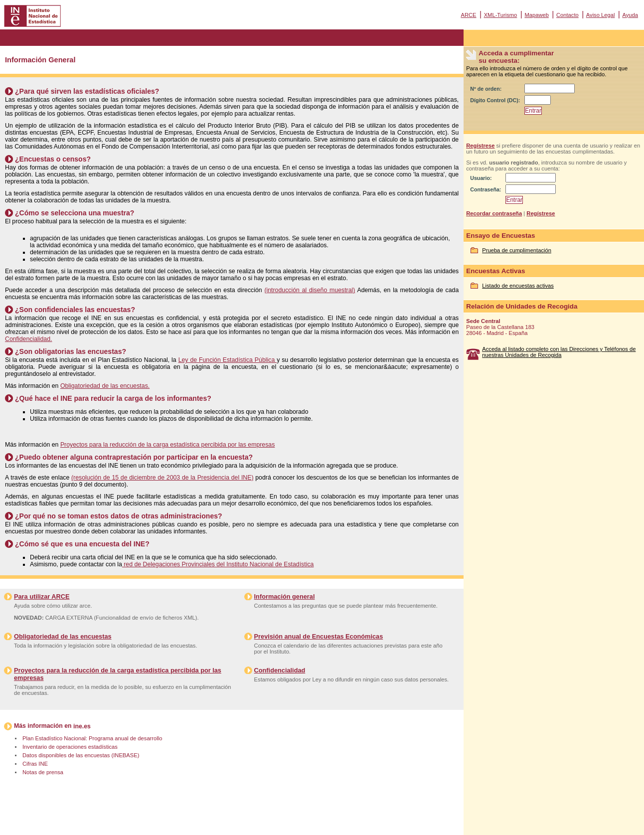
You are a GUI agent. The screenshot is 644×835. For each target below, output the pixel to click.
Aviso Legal (601, 15)
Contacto (567, 15)
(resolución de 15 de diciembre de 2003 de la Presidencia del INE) (162, 478)
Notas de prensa (43, 772)
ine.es (82, 726)
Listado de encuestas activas (518, 286)
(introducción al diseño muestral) (310, 290)
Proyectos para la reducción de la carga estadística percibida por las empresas (167, 445)
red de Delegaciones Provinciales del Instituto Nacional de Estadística (218, 564)
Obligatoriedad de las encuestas (63, 636)
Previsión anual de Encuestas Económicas (319, 636)
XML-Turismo (501, 15)
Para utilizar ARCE (42, 596)
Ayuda (630, 15)
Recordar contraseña (494, 213)
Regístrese (480, 146)
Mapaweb (537, 15)
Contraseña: (485, 189)
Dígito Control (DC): (495, 100)
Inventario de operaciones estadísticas (70, 747)
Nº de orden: (486, 89)
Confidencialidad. (28, 339)
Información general (285, 596)
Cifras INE (35, 764)
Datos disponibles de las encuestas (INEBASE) (81, 755)
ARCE (468, 15)
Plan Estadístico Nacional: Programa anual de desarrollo (92, 738)
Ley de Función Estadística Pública (228, 360)
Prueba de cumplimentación (517, 250)
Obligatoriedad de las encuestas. (105, 386)
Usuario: (481, 178)
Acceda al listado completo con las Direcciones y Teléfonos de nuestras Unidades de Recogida (559, 352)
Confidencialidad (280, 670)
